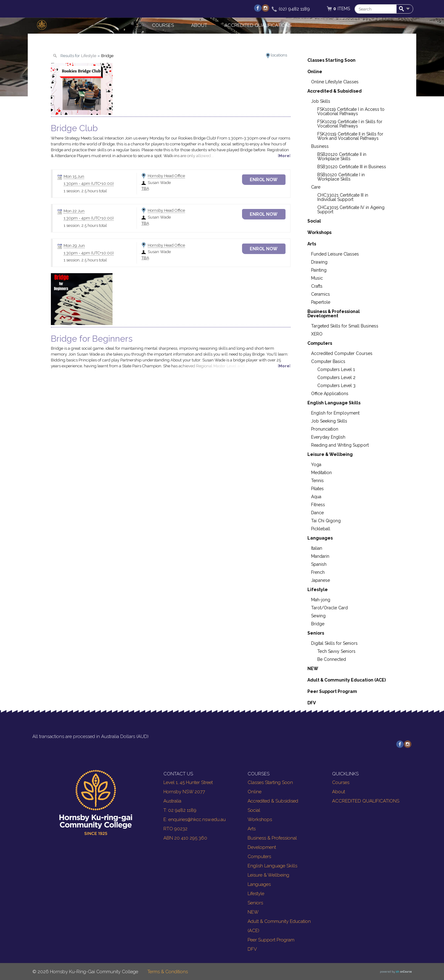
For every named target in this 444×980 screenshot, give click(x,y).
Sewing (318, 616)
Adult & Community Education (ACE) (347, 680)
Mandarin (320, 556)
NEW (313, 669)
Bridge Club (74, 128)
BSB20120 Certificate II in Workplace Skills (342, 156)
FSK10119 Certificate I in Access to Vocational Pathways (351, 111)
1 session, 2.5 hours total (85, 191)
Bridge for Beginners (92, 339)
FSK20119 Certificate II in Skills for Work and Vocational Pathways (350, 136)
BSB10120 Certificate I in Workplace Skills (341, 177)
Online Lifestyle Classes (335, 82)
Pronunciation (325, 429)
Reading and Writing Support (340, 445)
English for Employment (335, 413)
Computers (320, 343)
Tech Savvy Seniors (336, 651)
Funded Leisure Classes (335, 254)
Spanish (319, 564)
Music (317, 278)
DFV (312, 703)
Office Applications (330, 394)
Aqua (316, 497)
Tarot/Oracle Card (329, 608)
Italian (317, 548)
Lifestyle (318, 590)
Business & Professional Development (334, 314)
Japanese (321, 580)
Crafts (317, 286)
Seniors (316, 633)
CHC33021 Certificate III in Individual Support (343, 197)
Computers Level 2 (336, 377)
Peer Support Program (332, 691)
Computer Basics (328, 361)
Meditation (321, 473)
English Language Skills (334, 403)
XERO (317, 334)
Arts (312, 244)
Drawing (319, 262)
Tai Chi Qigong (326, 521)
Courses (163, 25)
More (284, 156)
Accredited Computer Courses (342, 353)
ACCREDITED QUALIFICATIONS (258, 25)
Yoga (316, 465)
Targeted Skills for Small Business (345, 326)
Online (315, 72)
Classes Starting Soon (331, 60)
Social (314, 221)
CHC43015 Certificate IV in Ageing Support (351, 210)
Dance (317, 513)
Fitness (318, 505)
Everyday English (328, 437)
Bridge (318, 624)
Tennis (317, 481)
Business (320, 146)
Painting (319, 270)
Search (403, 9)
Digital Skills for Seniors (334, 643)
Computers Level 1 (336, 369)
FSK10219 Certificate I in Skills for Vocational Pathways (350, 124)
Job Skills (321, 101)
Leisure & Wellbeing (330, 454)
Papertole (321, 302)
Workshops (319, 232)
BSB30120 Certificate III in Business (352, 167)
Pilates (317, 489)
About (199, 25)
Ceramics (321, 294)
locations (279, 55)
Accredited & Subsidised (335, 91)
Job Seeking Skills (329, 421)
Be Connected (332, 659)
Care (316, 187)
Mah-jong (321, 600)
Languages (320, 538)
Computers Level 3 (336, 386)
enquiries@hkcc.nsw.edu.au (197, 819)
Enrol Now (269, 180)
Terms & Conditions (168, 972)
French (318, 572)
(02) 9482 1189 (294, 9)
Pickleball (321, 529)
